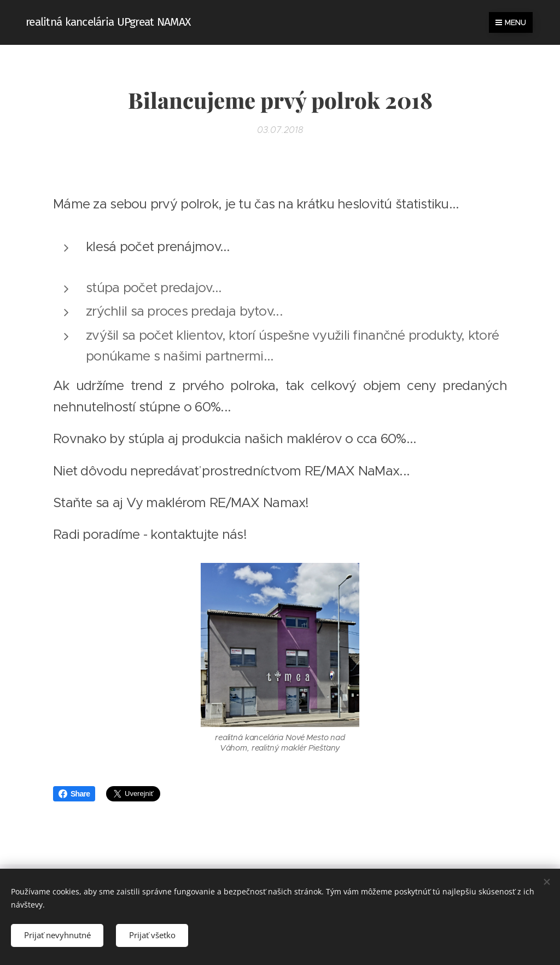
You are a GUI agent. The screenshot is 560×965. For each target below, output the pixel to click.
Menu (511, 22)
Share (74, 794)
